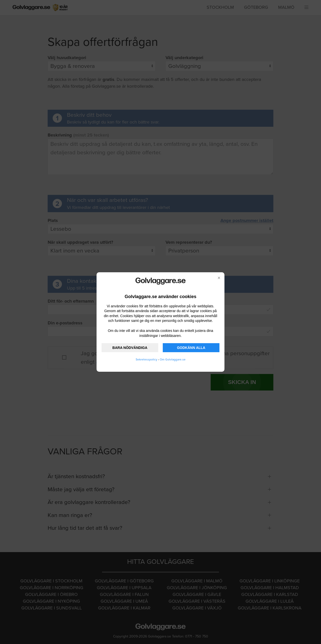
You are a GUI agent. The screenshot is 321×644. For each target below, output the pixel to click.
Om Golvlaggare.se (173, 359)
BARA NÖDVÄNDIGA (130, 348)
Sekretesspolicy (146, 359)
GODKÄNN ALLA (191, 348)
